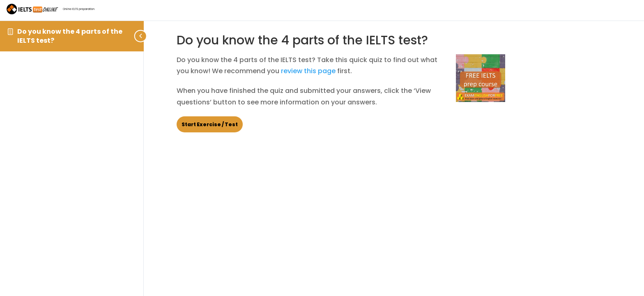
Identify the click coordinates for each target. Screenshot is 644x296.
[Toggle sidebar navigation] (141, 36)
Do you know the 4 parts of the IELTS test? (70, 36)
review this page (308, 71)
